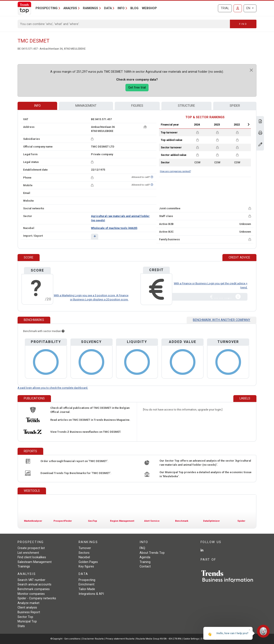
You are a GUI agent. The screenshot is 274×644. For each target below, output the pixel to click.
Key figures (86, 566)
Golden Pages (88, 562)
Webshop (149, 8)
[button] (95, 237)
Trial (225, 8)
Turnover (85, 548)
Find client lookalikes (32, 557)
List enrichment (28, 553)
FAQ (142, 548)
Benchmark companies (34, 589)
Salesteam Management (35, 562)
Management (86, 106)
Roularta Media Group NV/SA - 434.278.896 (159, 639)
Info (37, 106)
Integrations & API (91, 594)
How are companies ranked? (175, 171)
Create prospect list (31, 548)
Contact (145, 566)
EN (249, 8)
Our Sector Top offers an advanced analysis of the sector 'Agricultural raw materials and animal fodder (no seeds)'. (205, 463)
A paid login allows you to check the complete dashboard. (53, 388)
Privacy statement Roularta (120, 639)
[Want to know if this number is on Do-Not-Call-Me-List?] (152, 177)
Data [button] (108, 8)
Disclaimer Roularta (93, 639)
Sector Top (25, 617)
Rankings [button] (90, 8)
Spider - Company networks (37, 598)
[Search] (124, 24)
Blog (134, 8)
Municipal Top (27, 621)
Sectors (84, 553)
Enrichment (86, 584)
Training (145, 562)
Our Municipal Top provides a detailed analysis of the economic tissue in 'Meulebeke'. (205, 474)
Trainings (24, 566)
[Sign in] (238, 8)
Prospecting (87, 580)
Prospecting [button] (47, 8)
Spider (235, 106)
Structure (186, 106)
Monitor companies (31, 594)
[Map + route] (145, 127)
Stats (21, 626)
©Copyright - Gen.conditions (65, 639)
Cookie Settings (191, 639)
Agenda (145, 557)
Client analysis (27, 608)
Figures (137, 106)
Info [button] (121, 8)
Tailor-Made (87, 589)
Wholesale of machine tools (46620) (114, 228)
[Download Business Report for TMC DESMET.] (260, 122)
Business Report (29, 612)
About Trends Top (152, 553)
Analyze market (28, 603)
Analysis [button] (70, 8)
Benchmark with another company (222, 320)
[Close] (251, 70)
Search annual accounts (34, 584)
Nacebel (84, 557)
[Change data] (260, 145)
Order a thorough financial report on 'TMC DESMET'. (74, 461)
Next (249, 124)
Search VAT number (31, 580)
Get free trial (137, 88)
